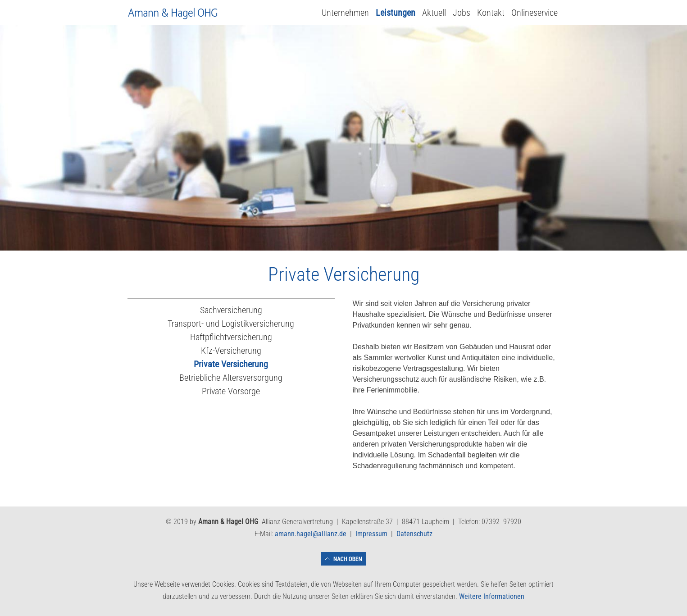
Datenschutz (414, 534)
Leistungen (396, 13)
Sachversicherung (231, 310)
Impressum (371, 534)
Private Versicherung (231, 364)
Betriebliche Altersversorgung (231, 378)
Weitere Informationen (492, 596)
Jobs (462, 13)
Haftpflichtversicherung (231, 337)
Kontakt (491, 13)
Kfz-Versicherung (231, 351)
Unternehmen (345, 13)
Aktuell (434, 13)
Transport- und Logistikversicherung (231, 324)
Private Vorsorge (231, 391)
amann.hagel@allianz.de (311, 534)
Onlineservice (535, 13)
